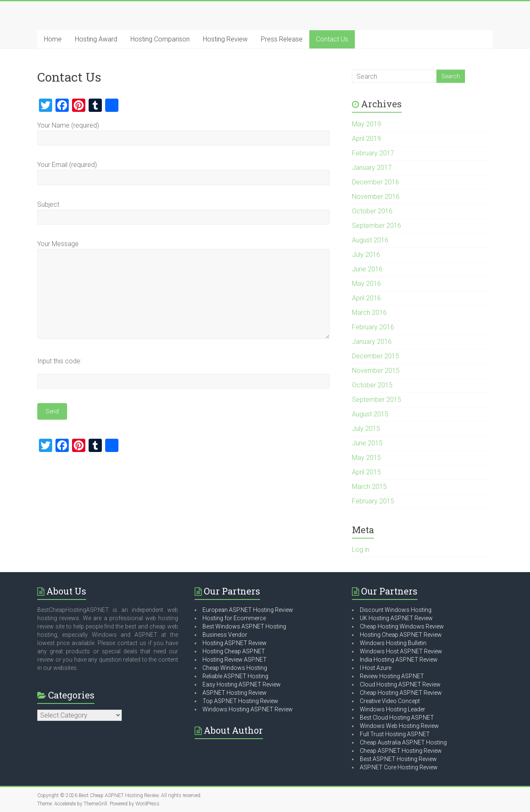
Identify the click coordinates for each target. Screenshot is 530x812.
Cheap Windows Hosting (235, 668)
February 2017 (373, 153)
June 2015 (367, 443)
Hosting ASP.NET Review (235, 643)
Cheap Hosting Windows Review (402, 626)
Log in (361, 550)
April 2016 (366, 298)
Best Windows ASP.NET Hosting (244, 626)
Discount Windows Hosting (396, 610)
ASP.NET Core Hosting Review (399, 767)
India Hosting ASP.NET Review (399, 660)
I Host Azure (376, 668)
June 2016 (367, 269)
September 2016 (377, 226)
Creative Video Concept (390, 701)
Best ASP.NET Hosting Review (398, 759)
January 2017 (372, 168)
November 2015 (376, 371)
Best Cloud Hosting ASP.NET (397, 718)
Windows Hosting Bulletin (393, 643)
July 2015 (366, 429)
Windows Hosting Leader (393, 709)
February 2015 (373, 501)
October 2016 (372, 211)
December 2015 (376, 356)
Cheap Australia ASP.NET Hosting (403, 742)
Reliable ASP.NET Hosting (235, 676)
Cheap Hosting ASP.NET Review (401, 693)
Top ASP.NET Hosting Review (240, 701)
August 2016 (370, 240)
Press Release (282, 39)
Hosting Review (225, 39)
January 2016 (372, 342)
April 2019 (366, 139)
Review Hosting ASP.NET (392, 676)
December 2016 (376, 182)
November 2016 (376, 197)
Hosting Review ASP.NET (235, 660)
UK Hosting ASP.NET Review (396, 618)
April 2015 (366, 472)
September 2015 (377, 400)
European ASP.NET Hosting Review (248, 610)
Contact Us (332, 39)
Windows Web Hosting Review (399, 726)
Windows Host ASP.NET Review (401, 651)
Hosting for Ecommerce (234, 618)
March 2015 (369, 487)
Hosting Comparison (160, 39)
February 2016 (373, 327)
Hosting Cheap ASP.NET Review (401, 635)
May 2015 (366, 458)
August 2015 (370, 414)
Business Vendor (225, 635)
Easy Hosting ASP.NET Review (242, 684)
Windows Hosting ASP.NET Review (248, 709)
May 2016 (366, 284)
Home (53, 39)
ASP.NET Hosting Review (235, 693)
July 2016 (366, 255)
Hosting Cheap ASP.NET (234, 651)
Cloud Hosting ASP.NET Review (400, 684)
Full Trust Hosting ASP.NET (395, 734)
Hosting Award (96, 39)
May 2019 (366, 124)
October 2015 (372, 385)
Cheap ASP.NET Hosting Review (401, 751)
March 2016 (369, 313)
